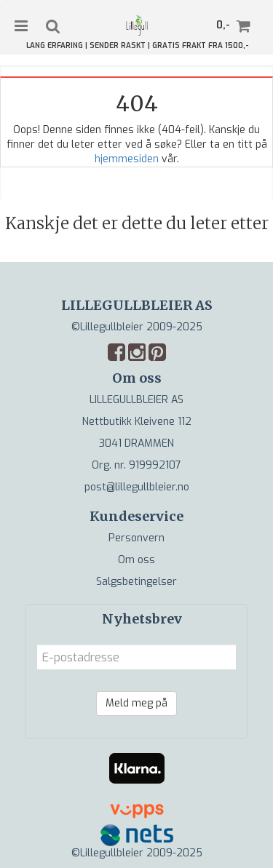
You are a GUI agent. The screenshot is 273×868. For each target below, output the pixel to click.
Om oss (136, 560)
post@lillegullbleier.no (137, 487)
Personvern (136, 538)
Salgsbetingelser (136, 582)
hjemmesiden (127, 159)
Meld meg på (136, 703)
